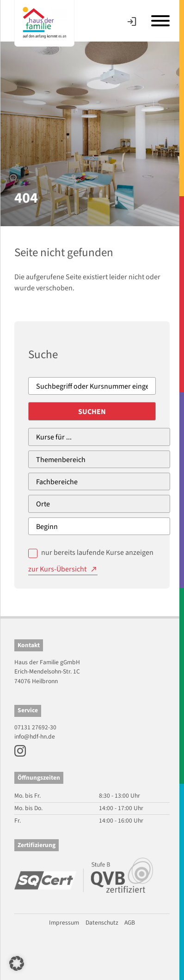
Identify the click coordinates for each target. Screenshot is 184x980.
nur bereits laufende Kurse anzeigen (97, 553)
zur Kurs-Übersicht (57, 569)
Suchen (92, 412)
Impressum (64, 923)
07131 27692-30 (35, 727)
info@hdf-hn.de (35, 737)
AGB (130, 923)
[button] (17, 963)
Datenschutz (102, 923)
